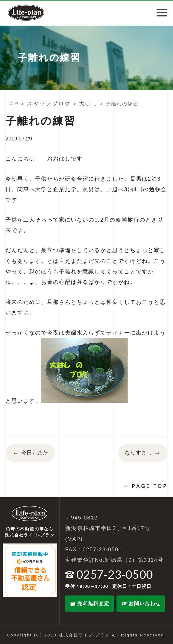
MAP (74, 539)
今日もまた (30, 453)
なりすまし (143, 453)
